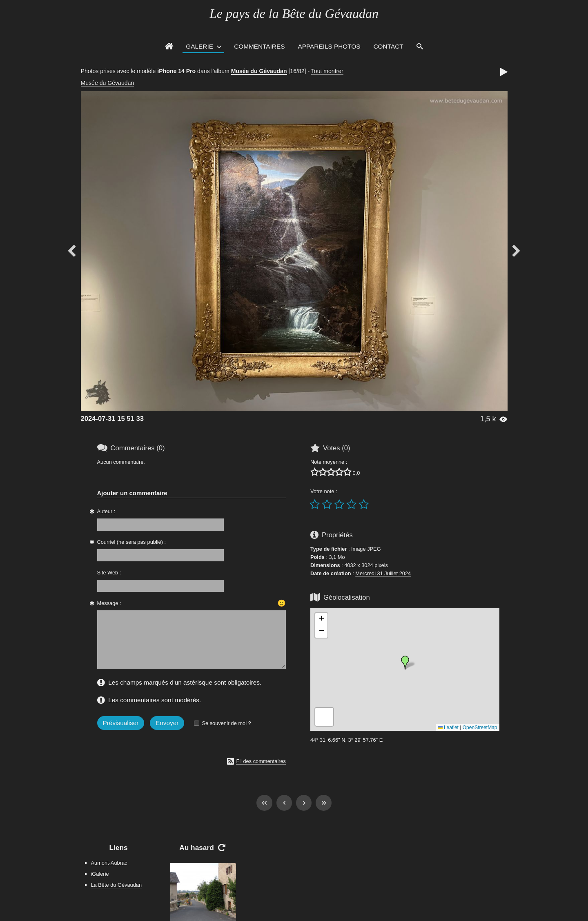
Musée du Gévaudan (259, 71)
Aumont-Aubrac (109, 863)
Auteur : (106, 511)
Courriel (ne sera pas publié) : (132, 542)
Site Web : (109, 573)
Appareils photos (329, 46)
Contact (389, 46)
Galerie (199, 46)
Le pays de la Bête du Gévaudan (294, 13)
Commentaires (259, 46)
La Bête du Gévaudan (117, 885)
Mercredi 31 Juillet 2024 (383, 573)
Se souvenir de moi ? (226, 723)
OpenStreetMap (480, 727)
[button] (405, 663)
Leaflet (448, 727)
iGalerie (100, 874)
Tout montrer (327, 71)
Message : (109, 603)
